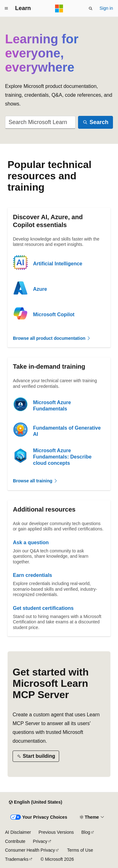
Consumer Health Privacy (30, 850)
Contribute (15, 841)
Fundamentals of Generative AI (67, 431)
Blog (86, 832)
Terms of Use (80, 850)
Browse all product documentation (52, 338)
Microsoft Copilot (54, 315)
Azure (40, 289)
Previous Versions (56, 832)
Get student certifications (43, 608)
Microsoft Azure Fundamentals (52, 406)
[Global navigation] (6, 8)
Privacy (40, 841)
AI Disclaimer (18, 832)
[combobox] (40, 122)
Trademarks (17, 859)
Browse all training (35, 481)
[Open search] (91, 8)
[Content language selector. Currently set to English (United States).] (35, 802)
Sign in (106, 8)
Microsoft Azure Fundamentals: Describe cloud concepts (62, 457)
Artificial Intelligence (58, 264)
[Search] (96, 122)
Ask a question (31, 542)
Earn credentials (33, 575)
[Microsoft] (59, 8)
